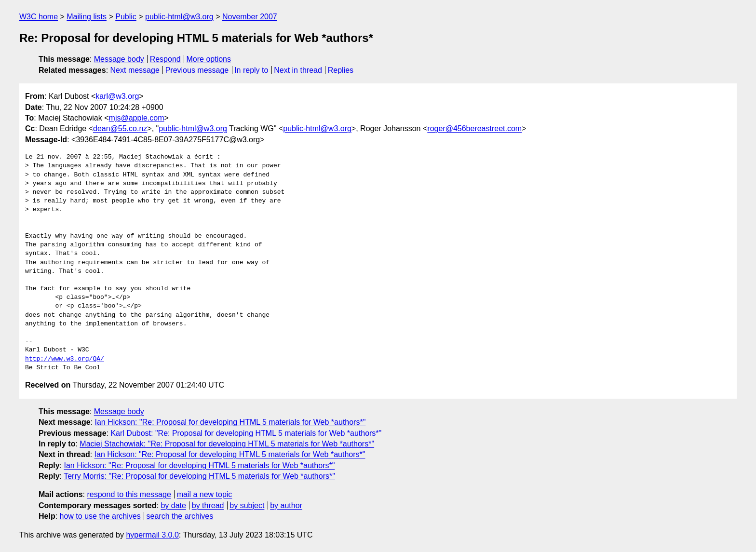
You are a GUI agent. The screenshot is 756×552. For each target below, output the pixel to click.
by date (173, 505)
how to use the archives (100, 516)
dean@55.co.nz (120, 128)
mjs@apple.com (137, 118)
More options (209, 59)
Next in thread (298, 70)
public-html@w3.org (179, 17)
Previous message (197, 70)
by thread (208, 505)
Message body (119, 59)
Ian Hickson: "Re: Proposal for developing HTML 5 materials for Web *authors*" (230, 422)
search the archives (180, 516)
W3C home (39, 17)
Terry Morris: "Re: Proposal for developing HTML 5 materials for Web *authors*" (199, 476)
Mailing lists (87, 17)
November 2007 (250, 17)
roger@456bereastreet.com (474, 128)
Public (126, 17)
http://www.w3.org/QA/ (65, 359)
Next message (135, 70)
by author (286, 505)
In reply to (251, 70)
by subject (247, 505)
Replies (341, 70)
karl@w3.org (117, 96)
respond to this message (129, 494)
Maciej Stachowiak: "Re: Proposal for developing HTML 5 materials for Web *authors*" (227, 444)
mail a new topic (205, 494)
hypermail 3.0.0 (152, 535)
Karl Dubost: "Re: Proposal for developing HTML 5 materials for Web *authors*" (246, 433)
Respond (165, 59)
